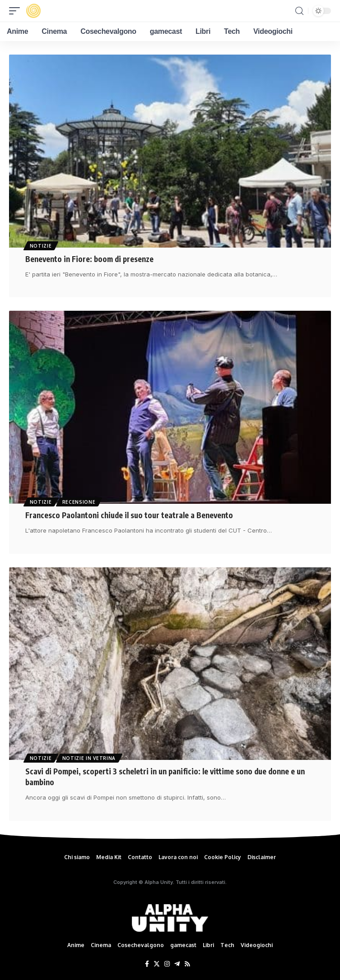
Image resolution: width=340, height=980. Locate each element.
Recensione (79, 502)
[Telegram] (177, 964)
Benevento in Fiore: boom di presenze (89, 259)
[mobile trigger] (17, 11)
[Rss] (187, 964)
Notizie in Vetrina (89, 758)
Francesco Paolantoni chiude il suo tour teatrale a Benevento (129, 515)
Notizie (41, 246)
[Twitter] (157, 964)
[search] (299, 11)
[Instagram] (167, 964)
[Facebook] (147, 964)
